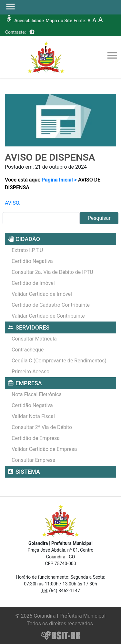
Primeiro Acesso (30, 372)
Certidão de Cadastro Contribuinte (51, 305)
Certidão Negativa (32, 261)
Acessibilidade (29, 21)
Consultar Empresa (34, 460)
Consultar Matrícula (34, 339)
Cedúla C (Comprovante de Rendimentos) (59, 361)
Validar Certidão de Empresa (44, 449)
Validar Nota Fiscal (33, 416)
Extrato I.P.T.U (27, 250)
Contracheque (28, 350)
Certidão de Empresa (36, 438)
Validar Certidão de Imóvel (42, 294)
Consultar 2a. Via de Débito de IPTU (52, 272)
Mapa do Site (59, 21)
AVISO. (13, 203)
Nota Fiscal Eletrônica (37, 394)
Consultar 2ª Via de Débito (42, 427)
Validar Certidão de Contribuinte (48, 316)
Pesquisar (99, 218)
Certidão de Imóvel (33, 283)
